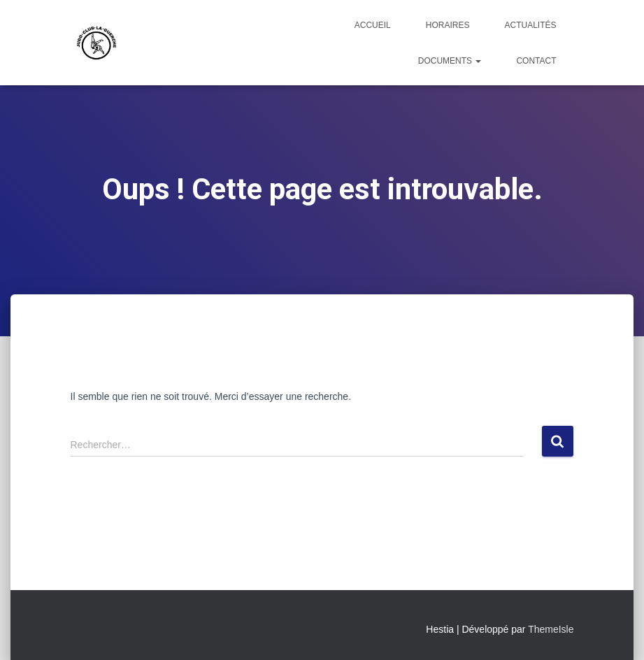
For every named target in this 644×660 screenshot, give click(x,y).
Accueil (373, 25)
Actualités (530, 25)
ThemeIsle (551, 629)
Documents (450, 61)
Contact (536, 61)
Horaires (448, 25)
